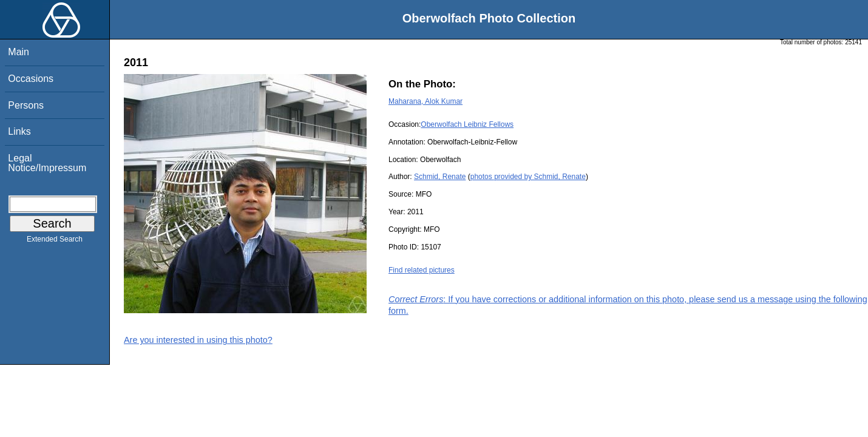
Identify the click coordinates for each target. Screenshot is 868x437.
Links (19, 131)
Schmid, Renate (440, 177)
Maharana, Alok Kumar (426, 101)
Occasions (31, 79)
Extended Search (55, 242)
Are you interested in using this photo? (198, 340)
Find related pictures (422, 270)
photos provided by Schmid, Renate (528, 177)
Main (19, 52)
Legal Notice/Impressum (47, 163)
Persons (26, 105)
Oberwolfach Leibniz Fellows (467, 124)
